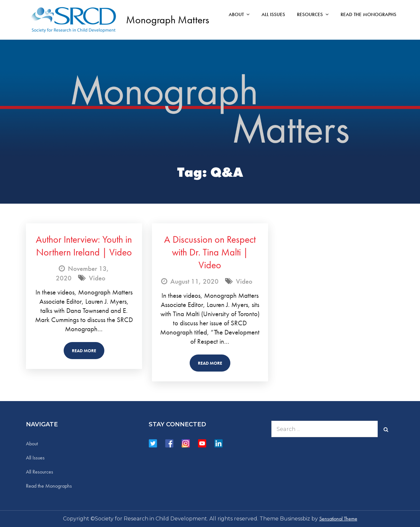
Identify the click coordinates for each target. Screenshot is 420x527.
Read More (84, 351)
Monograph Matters (168, 20)
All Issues (273, 14)
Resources (310, 14)
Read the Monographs (368, 14)
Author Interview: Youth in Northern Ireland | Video (84, 246)
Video (97, 278)
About (236, 14)
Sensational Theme (338, 519)
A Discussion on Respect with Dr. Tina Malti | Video (210, 252)
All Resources (40, 472)
